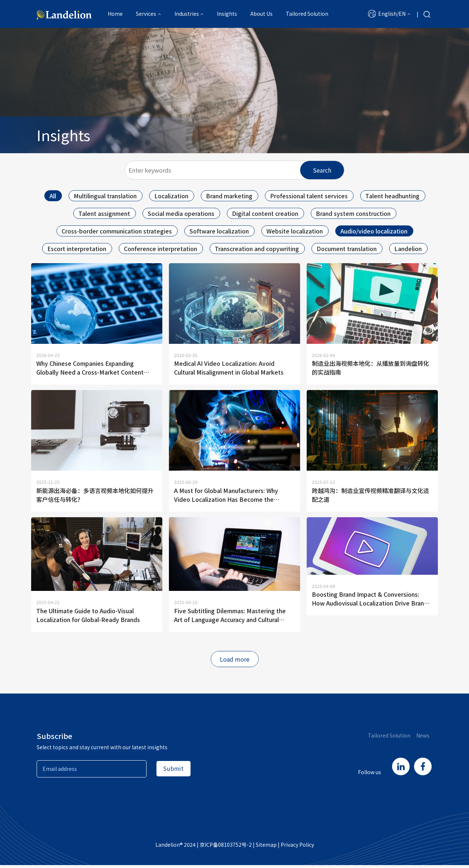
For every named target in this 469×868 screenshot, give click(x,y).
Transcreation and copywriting (257, 249)
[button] (389, 14)
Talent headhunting (392, 196)
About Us (261, 14)
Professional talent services (309, 196)
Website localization (295, 231)
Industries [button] (187, 14)
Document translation (347, 249)
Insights (227, 14)
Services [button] (146, 14)
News (423, 738)
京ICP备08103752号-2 (226, 847)
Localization (171, 196)
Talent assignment (104, 213)
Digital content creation (265, 213)
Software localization (219, 231)
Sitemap (266, 847)
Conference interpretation (160, 249)
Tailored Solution (307, 14)
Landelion (408, 249)
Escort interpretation (77, 249)
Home (115, 14)
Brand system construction (353, 213)
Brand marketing (229, 196)
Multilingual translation (105, 196)
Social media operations (181, 213)
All (53, 196)
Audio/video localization (374, 231)
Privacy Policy (297, 847)
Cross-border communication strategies (117, 231)
